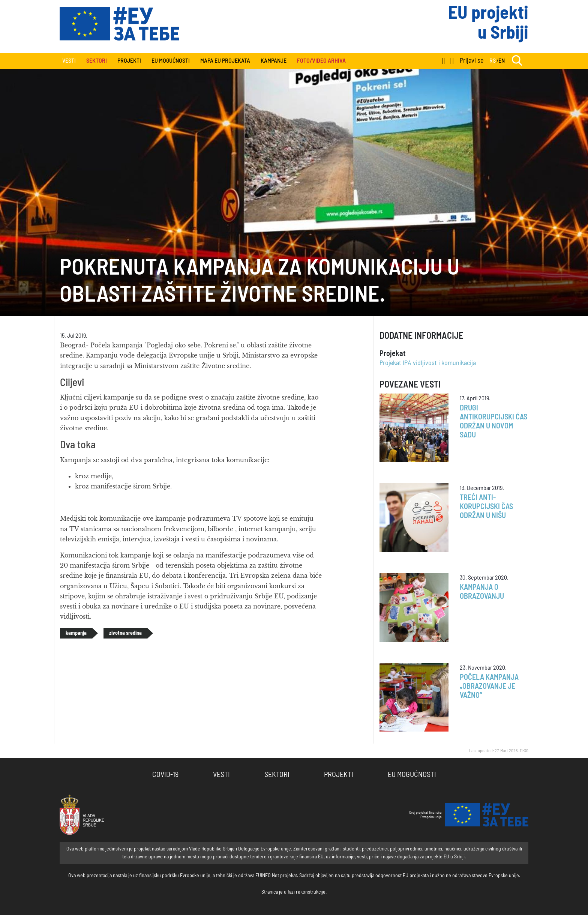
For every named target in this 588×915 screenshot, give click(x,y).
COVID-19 (165, 775)
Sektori (277, 775)
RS (493, 61)
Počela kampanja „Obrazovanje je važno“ (489, 687)
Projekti (129, 61)
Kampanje (274, 61)
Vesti (69, 61)
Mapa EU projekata (225, 61)
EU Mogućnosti (171, 61)
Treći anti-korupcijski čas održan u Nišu (486, 507)
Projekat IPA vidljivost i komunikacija (428, 363)
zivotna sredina (125, 633)
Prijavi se (472, 61)
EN (502, 61)
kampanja (76, 633)
